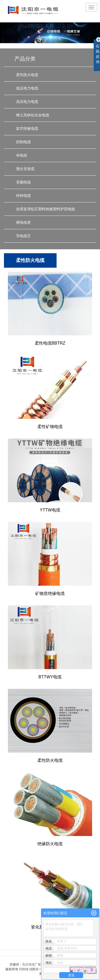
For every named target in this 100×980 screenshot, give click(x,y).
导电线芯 (23, 236)
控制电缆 (23, 142)
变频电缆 (23, 182)
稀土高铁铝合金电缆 (33, 115)
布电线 (22, 155)
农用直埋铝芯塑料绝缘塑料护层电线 (46, 209)
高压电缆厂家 (32, 964)
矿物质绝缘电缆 (50, 593)
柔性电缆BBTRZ (50, 343)
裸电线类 (23, 222)
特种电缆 (23, 196)
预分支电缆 (25, 169)
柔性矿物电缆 (50, 427)
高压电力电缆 (27, 102)
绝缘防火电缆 (50, 844)
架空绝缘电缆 (27, 128)
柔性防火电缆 (27, 75)
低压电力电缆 (27, 88)
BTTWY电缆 (50, 677)
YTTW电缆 (50, 510)
